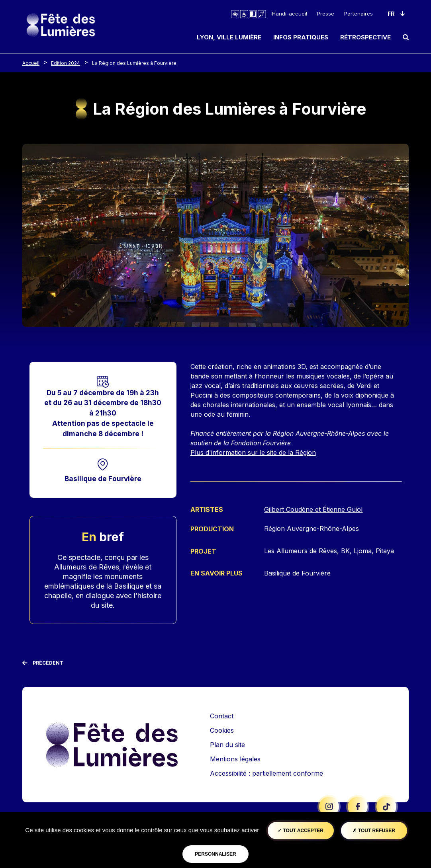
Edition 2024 (66, 63)
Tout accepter (301, 831)
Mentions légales (235, 759)
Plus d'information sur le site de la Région (253, 453)
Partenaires (359, 14)
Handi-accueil (290, 14)
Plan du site (227, 745)
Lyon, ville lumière (229, 37)
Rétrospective (365, 37)
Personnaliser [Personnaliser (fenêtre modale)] (215, 854)
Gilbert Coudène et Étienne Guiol (313, 509)
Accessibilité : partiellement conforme (266, 773)
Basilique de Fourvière (103, 479)
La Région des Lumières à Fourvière (134, 63)
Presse (326, 14)
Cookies (222, 730)
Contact (222, 716)
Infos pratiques (301, 37)
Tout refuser (374, 831)
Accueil (31, 63)
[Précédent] (43, 663)
